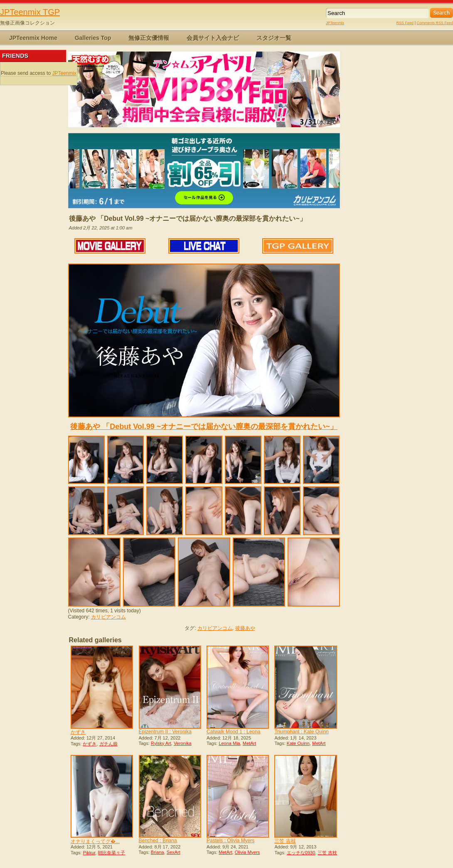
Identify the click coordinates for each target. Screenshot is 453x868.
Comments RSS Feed (435, 23)
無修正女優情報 (149, 38)
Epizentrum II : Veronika (165, 732)
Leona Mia (229, 743)
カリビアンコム (108, 617)
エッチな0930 (301, 853)
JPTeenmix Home (33, 38)
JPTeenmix (335, 23)
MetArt (249, 743)
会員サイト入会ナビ (213, 38)
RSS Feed (405, 23)
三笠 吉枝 (285, 841)
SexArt (174, 852)
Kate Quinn (298, 743)
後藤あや (245, 628)
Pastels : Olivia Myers (230, 841)
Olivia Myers (247, 852)
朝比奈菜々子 (111, 853)
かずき (78, 732)
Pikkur (89, 853)
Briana (158, 852)
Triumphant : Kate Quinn (301, 732)
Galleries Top (93, 38)
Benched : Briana (158, 841)
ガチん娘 (108, 744)
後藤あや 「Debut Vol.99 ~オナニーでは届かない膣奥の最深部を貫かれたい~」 (204, 427)
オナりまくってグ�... (95, 841)
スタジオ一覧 (274, 38)
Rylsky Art (161, 743)
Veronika (183, 743)
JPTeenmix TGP (30, 12)
